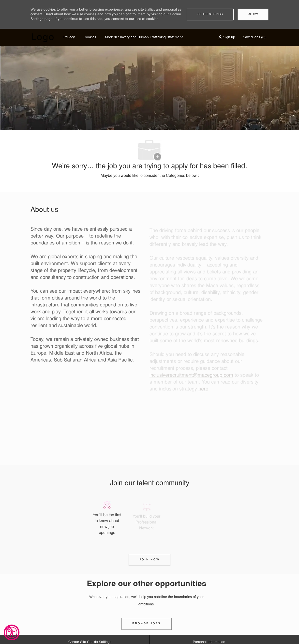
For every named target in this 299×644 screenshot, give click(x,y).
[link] (146, 624)
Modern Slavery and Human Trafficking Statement (144, 37)
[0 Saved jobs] (253, 37)
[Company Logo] (43, 37)
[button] (210, 15)
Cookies (90, 37)
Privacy (69, 37)
